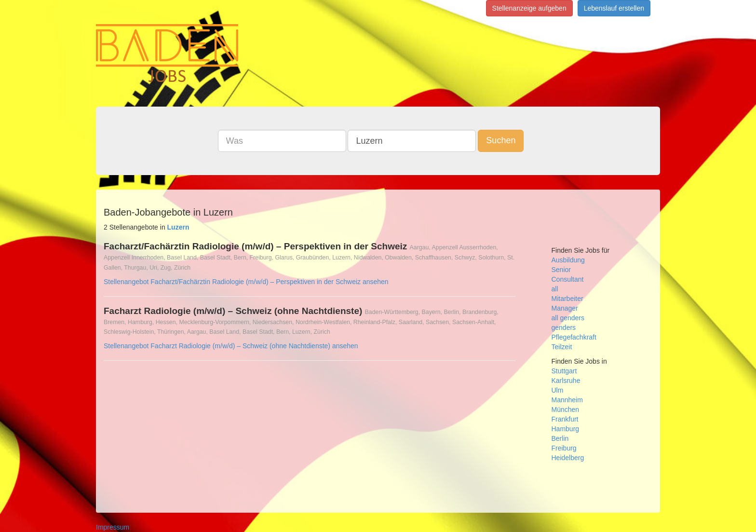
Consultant (568, 279)
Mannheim (567, 400)
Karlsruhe (566, 381)
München (566, 409)
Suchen (501, 140)
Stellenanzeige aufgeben (529, 8)
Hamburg (566, 429)
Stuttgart (564, 371)
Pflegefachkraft (574, 337)
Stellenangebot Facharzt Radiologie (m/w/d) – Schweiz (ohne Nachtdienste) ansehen (231, 346)
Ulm (558, 390)
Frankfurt (565, 419)
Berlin (560, 438)
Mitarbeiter (567, 299)
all (555, 289)
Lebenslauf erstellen (614, 8)
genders (564, 327)
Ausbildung (568, 260)
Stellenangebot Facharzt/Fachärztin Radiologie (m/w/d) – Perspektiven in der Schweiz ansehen (246, 282)
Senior (561, 270)
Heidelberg (568, 458)
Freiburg (564, 448)
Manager (565, 308)
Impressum (113, 527)
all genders (568, 318)
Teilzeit (562, 347)
